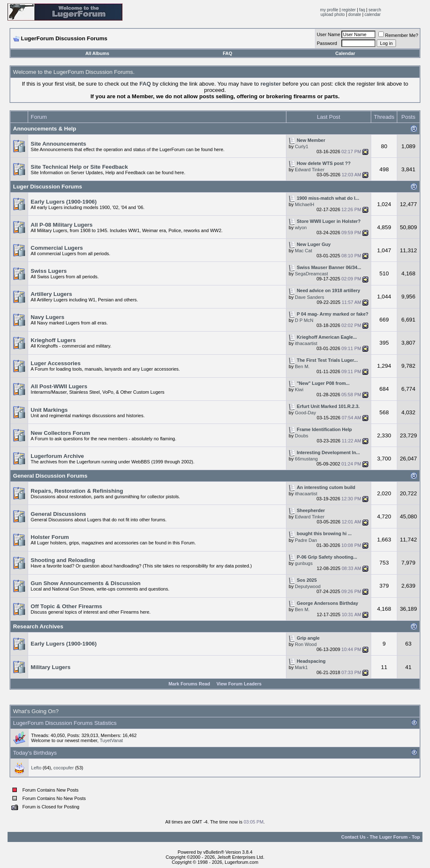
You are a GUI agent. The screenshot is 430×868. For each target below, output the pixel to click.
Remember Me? (398, 35)
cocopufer (63, 768)
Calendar (345, 53)
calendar (372, 14)
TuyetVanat (111, 740)
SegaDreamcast (311, 274)
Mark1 (301, 667)
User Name (328, 34)
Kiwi (299, 390)
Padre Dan (306, 540)
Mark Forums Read (189, 684)
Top (416, 837)
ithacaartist (306, 343)
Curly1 (302, 146)
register (349, 10)
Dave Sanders (309, 297)
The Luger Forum (388, 837)
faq (362, 10)
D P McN (304, 320)
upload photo (333, 14)
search (375, 10)
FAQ (227, 53)
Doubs (302, 436)
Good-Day (305, 413)
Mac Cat (303, 251)
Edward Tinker (309, 170)
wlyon (301, 227)
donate (355, 14)
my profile (329, 10)
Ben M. (302, 366)
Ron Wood (306, 644)
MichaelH (304, 204)
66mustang (306, 459)
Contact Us (353, 837)
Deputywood (308, 586)
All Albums (97, 53)
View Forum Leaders (239, 684)
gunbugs (304, 563)
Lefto (36, 768)
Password (327, 43)
